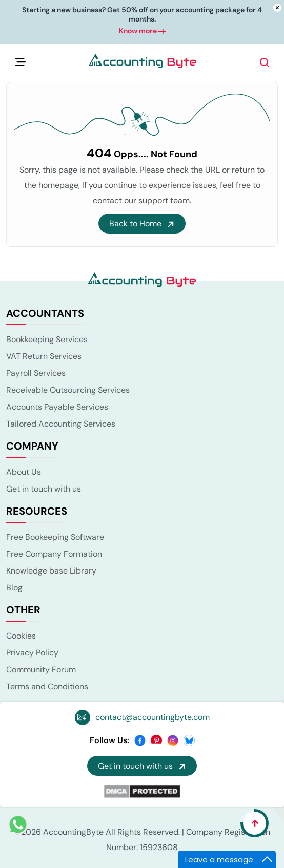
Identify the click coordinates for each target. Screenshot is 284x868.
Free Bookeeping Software (55, 537)
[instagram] (173, 740)
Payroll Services (36, 373)
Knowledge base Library (51, 571)
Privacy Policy (32, 653)
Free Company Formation (54, 554)
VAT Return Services (44, 356)
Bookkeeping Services (47, 339)
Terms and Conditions (47, 686)
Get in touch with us (44, 489)
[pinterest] (156, 740)
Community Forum (41, 670)
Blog (14, 588)
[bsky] (189, 740)
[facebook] (140, 740)
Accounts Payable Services (57, 407)
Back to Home (142, 224)
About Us (24, 472)
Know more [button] (142, 31)
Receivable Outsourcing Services (68, 390)
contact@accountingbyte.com (153, 717)
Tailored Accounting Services (61, 424)
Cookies (21, 636)
